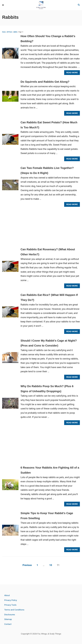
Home (4, 32)
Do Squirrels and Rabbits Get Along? (45, 82)
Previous (27, 565)
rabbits (15, 32)
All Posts (9, 32)
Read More (73, 73)
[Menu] (3, 5)
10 (51, 565)
